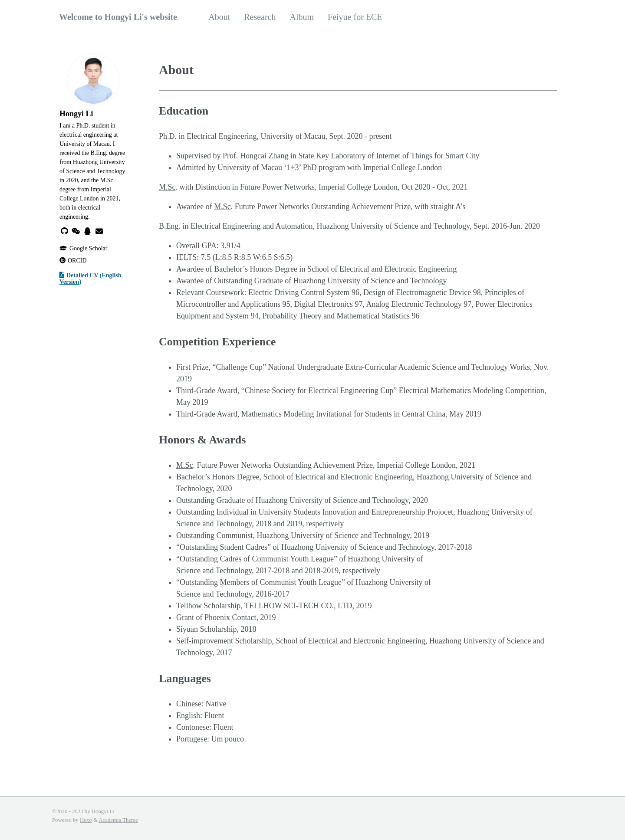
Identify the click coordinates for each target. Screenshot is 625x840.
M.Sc (167, 187)
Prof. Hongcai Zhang (255, 156)
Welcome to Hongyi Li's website (118, 17)
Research (260, 17)
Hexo (86, 820)
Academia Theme (118, 820)
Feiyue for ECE (355, 17)
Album (302, 17)
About (219, 17)
